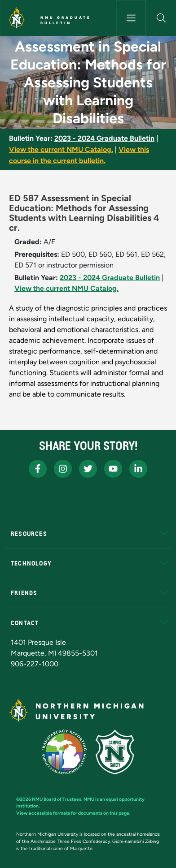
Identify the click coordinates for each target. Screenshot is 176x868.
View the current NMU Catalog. (61, 149)
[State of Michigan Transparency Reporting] (64, 752)
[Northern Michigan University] (17, 18)
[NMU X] (88, 469)
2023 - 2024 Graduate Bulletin (104, 138)
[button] (161, 18)
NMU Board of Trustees (57, 799)
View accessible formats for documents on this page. (73, 813)
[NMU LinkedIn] (138, 469)
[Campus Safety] (115, 752)
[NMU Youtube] (113, 469)
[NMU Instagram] (63, 469)
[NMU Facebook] (38, 469)
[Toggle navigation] (131, 18)
